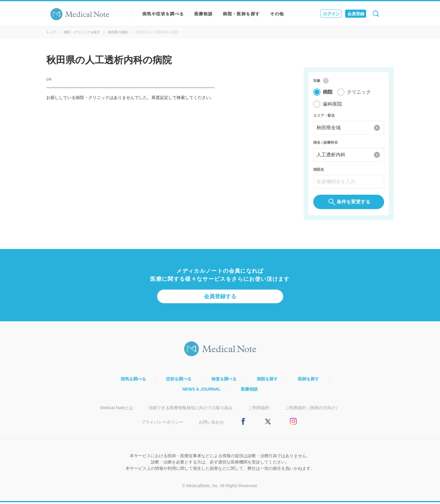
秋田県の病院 (118, 32)
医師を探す (308, 381)
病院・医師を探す (241, 14)
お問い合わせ (211, 424)
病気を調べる (133, 381)
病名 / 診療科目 (326, 143)
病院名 (319, 170)
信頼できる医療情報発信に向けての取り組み (191, 409)
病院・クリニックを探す (82, 32)
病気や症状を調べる (163, 14)
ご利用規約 (259, 409)
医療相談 (204, 14)
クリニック (359, 93)
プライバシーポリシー (162, 424)
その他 (277, 14)
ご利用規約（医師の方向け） (312, 409)
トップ (51, 32)
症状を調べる (179, 381)
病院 (328, 93)
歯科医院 (332, 105)
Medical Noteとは (117, 409)
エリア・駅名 (324, 116)
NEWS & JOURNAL (202, 391)
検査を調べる (224, 381)
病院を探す (267, 381)
